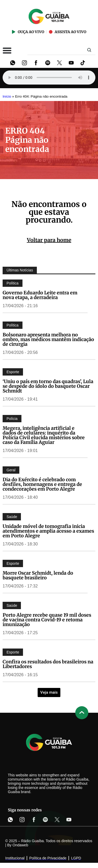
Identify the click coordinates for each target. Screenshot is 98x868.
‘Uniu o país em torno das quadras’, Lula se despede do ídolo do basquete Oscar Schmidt (48, 386)
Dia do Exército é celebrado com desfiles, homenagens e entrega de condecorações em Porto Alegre (42, 484)
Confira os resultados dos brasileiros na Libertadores (48, 664)
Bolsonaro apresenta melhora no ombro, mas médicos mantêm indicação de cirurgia (48, 339)
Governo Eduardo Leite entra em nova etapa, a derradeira (40, 295)
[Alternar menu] (7, 50)
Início (7, 96)
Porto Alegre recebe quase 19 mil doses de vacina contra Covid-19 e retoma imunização (47, 620)
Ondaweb (20, 845)
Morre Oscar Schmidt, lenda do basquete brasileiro (38, 575)
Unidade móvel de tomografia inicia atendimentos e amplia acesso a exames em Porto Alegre (48, 531)
